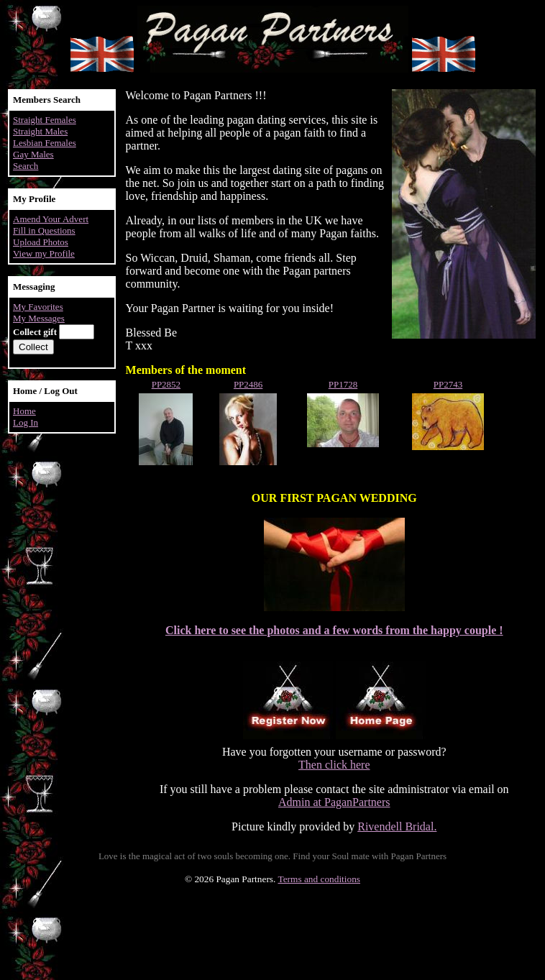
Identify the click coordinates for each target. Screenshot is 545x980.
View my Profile (44, 253)
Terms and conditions (319, 879)
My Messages (39, 318)
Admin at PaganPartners (334, 802)
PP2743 (448, 384)
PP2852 (166, 384)
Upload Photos (41, 242)
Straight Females (45, 120)
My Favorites (38, 307)
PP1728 (343, 384)
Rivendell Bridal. (397, 826)
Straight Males (40, 131)
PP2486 (248, 384)
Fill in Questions (44, 230)
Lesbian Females (45, 143)
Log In (26, 422)
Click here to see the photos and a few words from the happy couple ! (334, 630)
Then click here (334, 765)
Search (26, 166)
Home (24, 411)
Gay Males (33, 154)
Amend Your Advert (51, 219)
